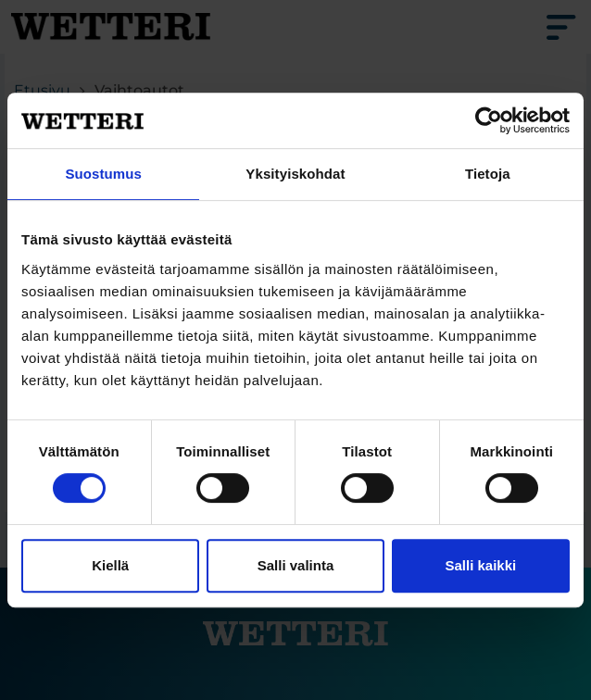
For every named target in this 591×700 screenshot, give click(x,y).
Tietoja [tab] (488, 174)
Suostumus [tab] (103, 174)
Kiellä (110, 565)
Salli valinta (296, 565)
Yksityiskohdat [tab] (295, 174)
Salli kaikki (480, 565)
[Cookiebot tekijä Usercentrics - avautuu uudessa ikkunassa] (489, 120)
